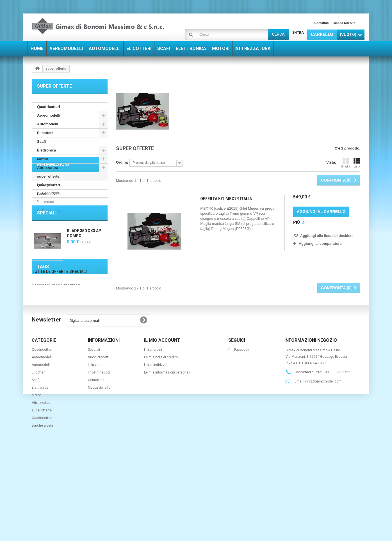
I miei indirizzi (155, 453)
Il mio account (162, 428)
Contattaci (322, 23)
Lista (357, 163)
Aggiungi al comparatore (320, 244)
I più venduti (97, 453)
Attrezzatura (48, 168)
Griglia (346, 163)
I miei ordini (153, 438)
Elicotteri (45, 133)
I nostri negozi (99, 460)
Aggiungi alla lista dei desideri (326, 236)
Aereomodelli (49, 115)
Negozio (48, 232)
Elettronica (46, 150)
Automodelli (48, 124)
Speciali (47, 278)
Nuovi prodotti (99, 445)
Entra (298, 33)
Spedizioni (50, 240)
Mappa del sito (344, 23)
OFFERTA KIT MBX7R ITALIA (226, 199)
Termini (47, 249)
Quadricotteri (49, 107)
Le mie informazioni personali (167, 460)
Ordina (122, 162)
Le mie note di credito (161, 445)
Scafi (41, 142)
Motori (43, 159)
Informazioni (53, 214)
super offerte (48, 176)
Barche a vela (49, 194)
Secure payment (55, 257)
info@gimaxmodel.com (323, 469)
